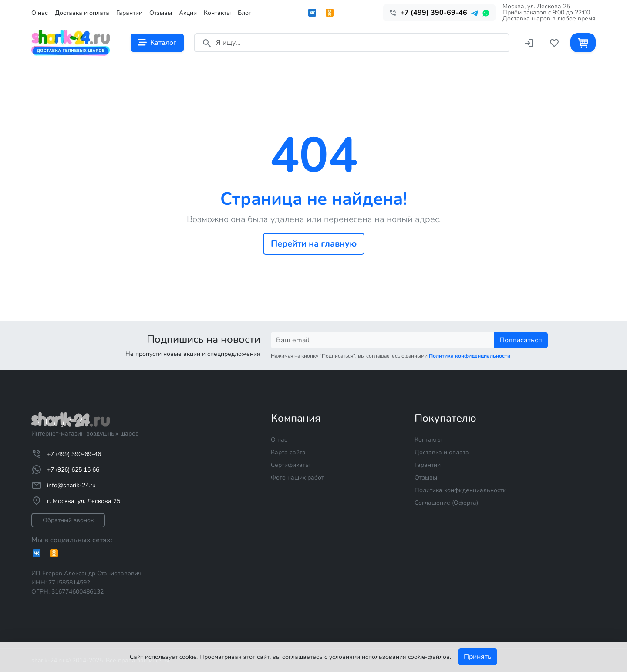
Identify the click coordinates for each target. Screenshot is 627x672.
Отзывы (161, 13)
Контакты (217, 13)
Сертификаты (290, 465)
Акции (188, 13)
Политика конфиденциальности (460, 490)
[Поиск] (207, 42)
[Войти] (529, 42)
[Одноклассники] (57, 553)
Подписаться (521, 340)
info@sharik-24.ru (64, 485)
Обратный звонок (68, 520)
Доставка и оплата (82, 13)
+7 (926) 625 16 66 (65, 469)
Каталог (157, 43)
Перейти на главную (314, 244)
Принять (478, 657)
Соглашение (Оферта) (446, 503)
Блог (244, 13)
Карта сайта (288, 452)
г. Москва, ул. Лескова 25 (76, 501)
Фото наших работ (297, 478)
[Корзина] (583, 42)
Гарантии (129, 13)
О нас (40, 13)
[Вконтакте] (40, 553)
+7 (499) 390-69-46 (66, 454)
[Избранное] (554, 42)
